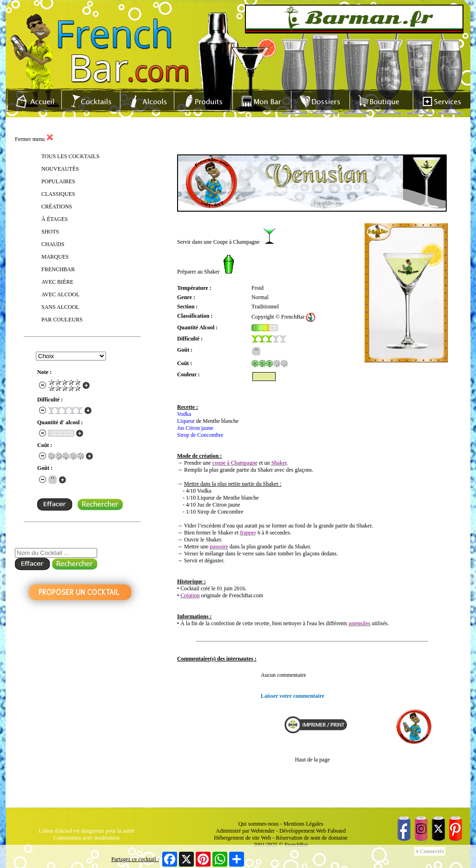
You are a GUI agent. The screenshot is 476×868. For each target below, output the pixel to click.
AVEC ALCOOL (60, 294)
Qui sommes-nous (259, 824)
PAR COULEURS (62, 320)
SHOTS (50, 232)
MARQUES (55, 257)
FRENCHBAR (58, 269)
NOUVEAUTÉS (60, 169)
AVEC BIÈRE (57, 282)
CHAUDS (53, 244)
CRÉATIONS (57, 207)
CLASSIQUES (58, 194)
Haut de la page (313, 760)
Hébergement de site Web (242, 838)
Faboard (336, 831)
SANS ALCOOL (60, 307)
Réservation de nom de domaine (312, 838)
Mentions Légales (304, 824)
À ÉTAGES (55, 219)
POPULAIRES (58, 181)
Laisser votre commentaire (293, 696)
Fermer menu (34, 139)
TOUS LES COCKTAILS (70, 156)
